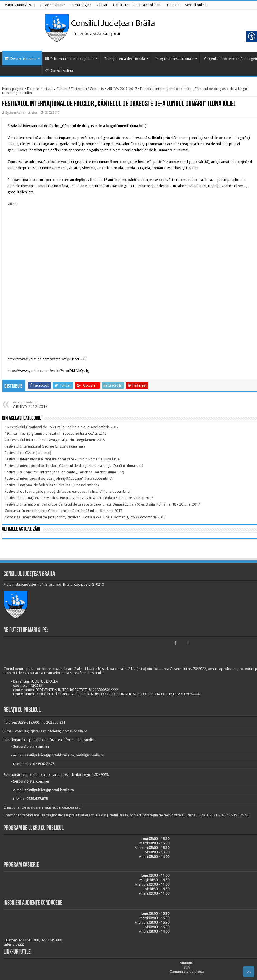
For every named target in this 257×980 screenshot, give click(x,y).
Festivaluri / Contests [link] (87, 89)
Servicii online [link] (59, 70)
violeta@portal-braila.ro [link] (68, 731)
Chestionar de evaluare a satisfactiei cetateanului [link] (43, 807)
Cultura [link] (62, 89)
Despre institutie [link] (21, 59)
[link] (53, 5)
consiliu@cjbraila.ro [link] (31, 731)
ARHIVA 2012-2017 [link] (122, 89)
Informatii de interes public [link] (70, 59)
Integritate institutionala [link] (175, 59)
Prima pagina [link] (13, 89)
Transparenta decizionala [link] (125, 59)
